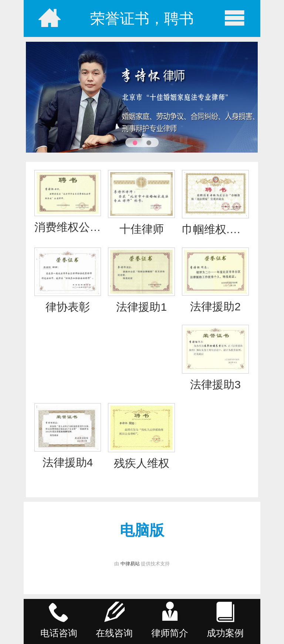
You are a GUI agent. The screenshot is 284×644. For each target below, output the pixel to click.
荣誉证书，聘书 (142, 18)
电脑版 (142, 530)
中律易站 (130, 564)
